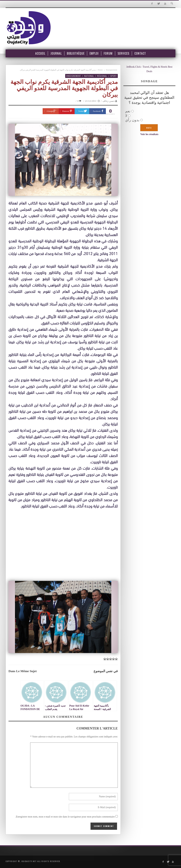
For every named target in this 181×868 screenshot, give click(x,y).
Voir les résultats (149, 134)
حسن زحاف (109, 101)
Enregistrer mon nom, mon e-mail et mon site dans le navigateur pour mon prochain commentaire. (65, 817)
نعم (128, 111)
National (89, 76)
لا (126, 116)
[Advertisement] (63, 545)
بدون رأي (132, 120)
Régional (102, 76)
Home (100, 70)
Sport (114, 76)
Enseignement (111, 70)
